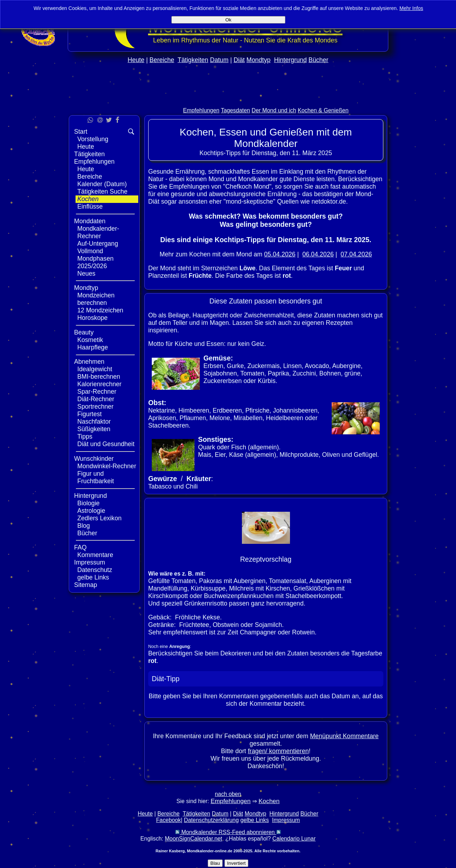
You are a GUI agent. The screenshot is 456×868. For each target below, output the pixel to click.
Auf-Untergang (98, 244)
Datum (219, 60)
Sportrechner (95, 407)
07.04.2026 (356, 254)
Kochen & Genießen (323, 110)
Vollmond (90, 251)
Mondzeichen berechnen (96, 299)
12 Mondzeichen (100, 310)
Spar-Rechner (97, 392)
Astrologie (91, 511)
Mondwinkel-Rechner (107, 466)
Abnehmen (89, 362)
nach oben (228, 794)
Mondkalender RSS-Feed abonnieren (228, 832)
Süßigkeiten (94, 429)
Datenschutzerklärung (211, 820)
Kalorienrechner (99, 384)
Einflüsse (90, 206)
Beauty (84, 332)
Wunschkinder (94, 459)
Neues (86, 274)
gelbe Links (93, 577)
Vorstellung (93, 139)
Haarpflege (93, 347)
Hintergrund (290, 60)
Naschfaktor (94, 422)
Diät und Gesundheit (106, 444)
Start (81, 132)
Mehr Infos (411, 8)
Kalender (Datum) (102, 184)
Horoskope (92, 318)
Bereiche (162, 60)
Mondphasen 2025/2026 (95, 262)
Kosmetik (90, 340)
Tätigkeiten (193, 60)
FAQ (80, 547)
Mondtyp (258, 60)
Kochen (88, 199)
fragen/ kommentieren (278, 751)
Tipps (85, 436)
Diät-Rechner (96, 399)
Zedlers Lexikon (99, 518)
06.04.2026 (318, 254)
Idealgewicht (95, 369)
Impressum (90, 562)
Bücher (318, 60)
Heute (136, 60)
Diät (239, 60)
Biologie (89, 503)
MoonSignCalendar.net (194, 839)
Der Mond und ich (274, 110)
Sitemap (86, 585)
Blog (84, 526)
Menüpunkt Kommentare (344, 736)
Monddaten (90, 221)
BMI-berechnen (99, 377)
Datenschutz (95, 570)
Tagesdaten (235, 110)
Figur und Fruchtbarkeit (96, 477)
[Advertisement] (228, 100)
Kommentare (95, 555)
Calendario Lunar (294, 839)
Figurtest (89, 414)
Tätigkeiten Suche (102, 192)
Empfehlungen (201, 110)
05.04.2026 (280, 254)
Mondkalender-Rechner (98, 232)
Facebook (169, 820)
